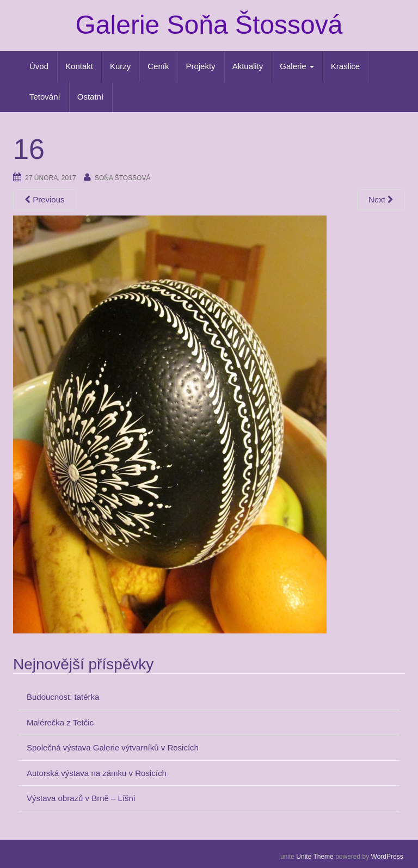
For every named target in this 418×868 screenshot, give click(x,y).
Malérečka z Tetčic (60, 722)
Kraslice (345, 66)
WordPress (387, 857)
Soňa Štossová (122, 178)
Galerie (297, 66)
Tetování (45, 97)
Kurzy (120, 66)
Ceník (158, 66)
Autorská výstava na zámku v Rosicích (97, 773)
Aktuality (248, 66)
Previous (45, 199)
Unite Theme (315, 857)
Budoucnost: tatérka (63, 697)
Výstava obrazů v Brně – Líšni (81, 798)
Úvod (39, 66)
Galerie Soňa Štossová (209, 25)
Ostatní (90, 97)
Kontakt (79, 66)
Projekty (200, 66)
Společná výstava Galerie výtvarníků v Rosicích (113, 747)
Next (381, 199)
